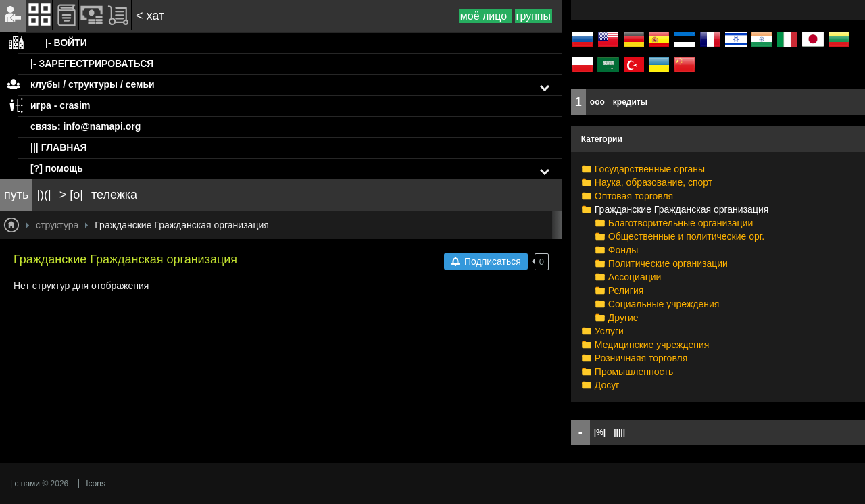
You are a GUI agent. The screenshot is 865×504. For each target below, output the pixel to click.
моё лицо (485, 16)
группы (534, 16)
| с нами (25, 484)
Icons (96, 484)
